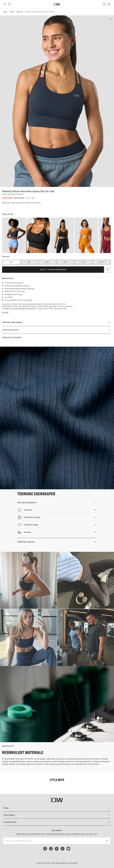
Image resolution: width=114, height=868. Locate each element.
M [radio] (47, 262)
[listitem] (14, 235)
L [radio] (65, 262)
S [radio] (29, 262)
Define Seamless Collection (13, 194)
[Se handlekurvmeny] (109, 4)
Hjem (5, 12)
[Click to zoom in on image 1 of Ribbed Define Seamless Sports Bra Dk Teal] (57, 101)
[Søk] (10, 4)
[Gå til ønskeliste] (104, 4)
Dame (12, 12)
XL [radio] (83, 262)
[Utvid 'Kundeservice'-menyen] (57, 822)
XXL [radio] (102, 262)
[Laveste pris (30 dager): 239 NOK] (33, 198)
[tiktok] (63, 849)
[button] (56, 330)
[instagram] (51, 849)
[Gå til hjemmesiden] (57, 4)
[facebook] (45, 849)
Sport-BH (20, 12)
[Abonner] (107, 841)
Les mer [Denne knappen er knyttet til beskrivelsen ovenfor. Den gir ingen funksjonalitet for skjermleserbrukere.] (5, 312)
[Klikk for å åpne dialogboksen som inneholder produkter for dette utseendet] (28, 580)
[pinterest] (57, 849)
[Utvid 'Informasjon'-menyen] (57, 815)
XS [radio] (11, 262)
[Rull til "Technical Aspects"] (56, 322)
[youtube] (68, 849)
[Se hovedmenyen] (5, 4)
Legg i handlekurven (53, 270)
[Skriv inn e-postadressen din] (53, 841)
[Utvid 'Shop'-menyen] (57, 808)
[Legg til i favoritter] (107, 270)
